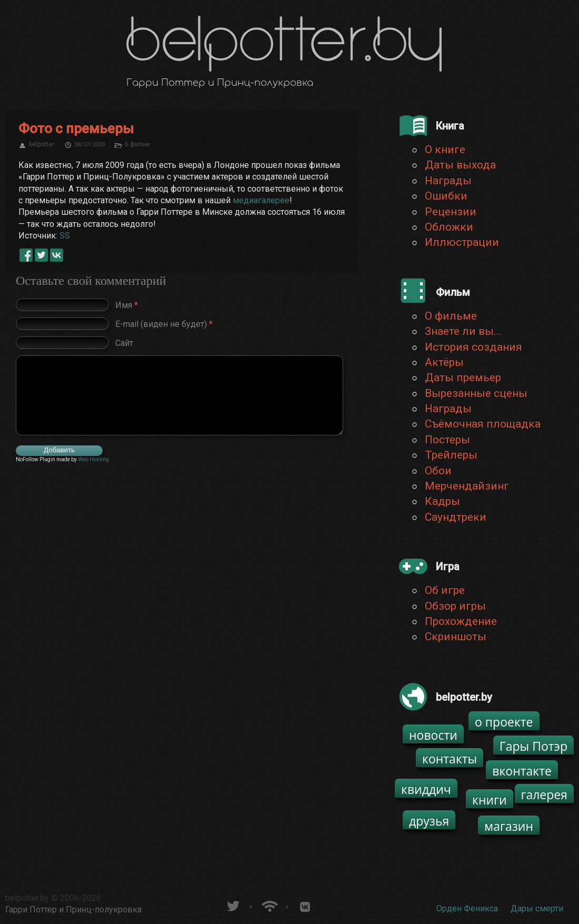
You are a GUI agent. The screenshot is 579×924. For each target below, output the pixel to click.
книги (490, 800)
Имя (127, 305)
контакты (450, 759)
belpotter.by (27, 898)
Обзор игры (455, 606)
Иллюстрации (462, 242)
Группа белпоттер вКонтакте (305, 905)
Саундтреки (456, 517)
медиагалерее (261, 200)
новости (433, 735)
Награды (448, 181)
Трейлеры (451, 455)
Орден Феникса (467, 908)
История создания (473, 347)
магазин (509, 826)
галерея (545, 794)
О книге (445, 150)
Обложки (449, 227)
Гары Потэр (533, 746)
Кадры (442, 501)
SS (65, 236)
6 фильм (137, 144)
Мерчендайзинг (467, 486)
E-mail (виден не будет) (164, 324)
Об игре (445, 590)
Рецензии (451, 212)
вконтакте (522, 771)
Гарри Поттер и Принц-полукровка (73, 910)
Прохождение (461, 621)
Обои (438, 471)
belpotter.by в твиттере (232, 905)
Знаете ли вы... (463, 331)
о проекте (504, 722)
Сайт (124, 343)
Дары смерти (537, 908)
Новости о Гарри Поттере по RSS (269, 905)
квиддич (426, 789)
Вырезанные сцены (476, 393)
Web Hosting (93, 459)
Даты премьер (463, 377)
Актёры (444, 362)
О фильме (451, 316)
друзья (429, 821)
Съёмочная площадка (483, 424)
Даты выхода (460, 165)
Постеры (447, 440)
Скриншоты (456, 637)
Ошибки (446, 196)
